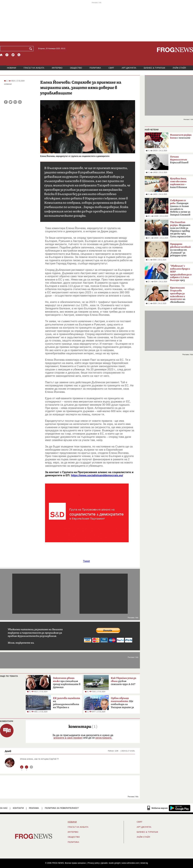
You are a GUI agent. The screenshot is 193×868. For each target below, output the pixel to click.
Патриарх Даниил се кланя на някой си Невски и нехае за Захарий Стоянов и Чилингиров (180, 209)
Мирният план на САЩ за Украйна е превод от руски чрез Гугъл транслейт (180, 229)
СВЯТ (111, 68)
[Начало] (1, 55)
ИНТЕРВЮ (57, 68)
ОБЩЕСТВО (76, 68)
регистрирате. (104, 738)
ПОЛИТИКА (95, 68)
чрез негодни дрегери (181, 274)
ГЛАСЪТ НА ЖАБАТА (34, 68)
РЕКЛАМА (34, 808)
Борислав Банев (179, 160)
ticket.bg (144, 863)
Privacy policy (94, 863)
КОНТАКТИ (18, 808)
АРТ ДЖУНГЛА (129, 68)
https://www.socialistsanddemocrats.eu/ (97, 475)
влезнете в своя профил (68, 738)
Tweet (86, 561)
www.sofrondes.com (131, 863)
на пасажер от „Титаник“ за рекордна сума (180, 250)
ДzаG (8, 751)
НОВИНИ (12, 68)
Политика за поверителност (62, 808)
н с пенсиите (181, 137)
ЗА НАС (4, 808)
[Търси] (31, 49)
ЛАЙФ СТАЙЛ (179, 68)
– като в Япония (178, 183)
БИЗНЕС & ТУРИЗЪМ (154, 68)
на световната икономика (178, 296)
